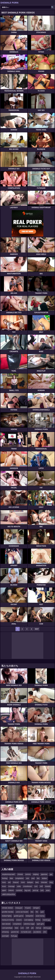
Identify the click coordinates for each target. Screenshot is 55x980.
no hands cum (26, 932)
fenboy (38, 920)
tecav (4, 886)
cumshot (19, 890)
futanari (16, 882)
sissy (51, 882)
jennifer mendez (8, 912)
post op (36, 890)
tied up (38, 928)
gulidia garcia (19, 916)
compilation (19, 878)
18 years (28, 908)
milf (41, 886)
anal (33, 878)
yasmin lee (15, 932)
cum (36, 886)
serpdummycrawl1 (9, 874)
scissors (19, 920)
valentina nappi (29, 924)
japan (4, 890)
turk (42, 890)
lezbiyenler (30, 916)
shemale (44, 882)
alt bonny (5, 932)
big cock (27, 890)
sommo (28, 874)
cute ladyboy (29, 920)
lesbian (45, 878)
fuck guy (14, 936)
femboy (5, 878)
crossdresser (28, 886)
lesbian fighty (7, 916)
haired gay (46, 920)
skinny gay (47, 928)
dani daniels (6, 924)
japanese (44, 874)
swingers (36, 908)
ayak (42, 912)
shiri (45, 932)
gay (51, 874)
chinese (20, 874)
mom (23, 882)
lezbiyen (30, 882)
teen (37, 882)
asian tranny (40, 916)
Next (37, 629)
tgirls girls (40, 924)
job (32, 928)
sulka (19, 886)
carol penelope (7, 928)
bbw (11, 878)
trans (4, 882)
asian (48, 890)
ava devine (37, 932)
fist (37, 912)
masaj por (19, 908)
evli (9, 882)
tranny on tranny (8, 920)
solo (27, 878)
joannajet (5, 936)
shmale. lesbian (7, 908)
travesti (48, 886)
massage (11, 886)
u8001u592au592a (9, 894)
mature (11, 890)
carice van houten (22, 912)
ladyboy (36, 874)
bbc (38, 878)
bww (16, 928)
